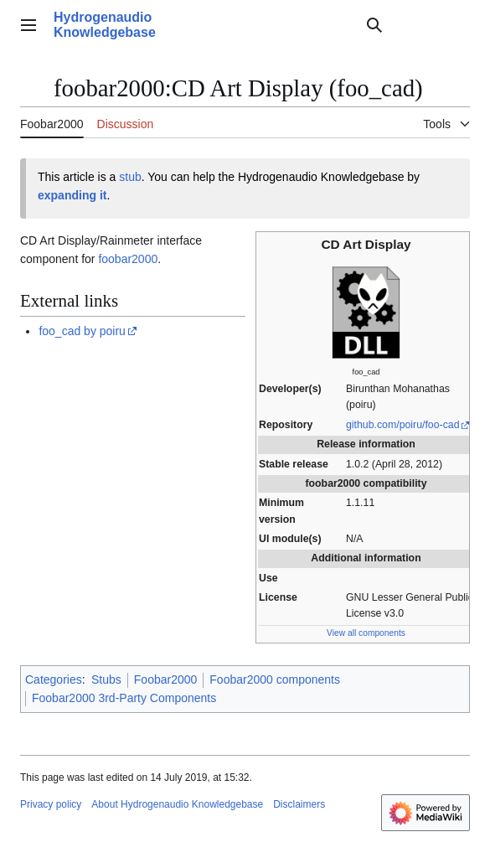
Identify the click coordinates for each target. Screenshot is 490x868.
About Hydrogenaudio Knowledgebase (177, 804)
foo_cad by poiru (82, 331)
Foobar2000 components (275, 679)
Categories (54, 679)
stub (130, 177)
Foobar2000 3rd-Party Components (124, 698)
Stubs (106, 679)
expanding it (72, 195)
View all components (366, 633)
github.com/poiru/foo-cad (403, 425)
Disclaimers (299, 804)
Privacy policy (51, 804)
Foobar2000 (166, 679)
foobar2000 (128, 259)
